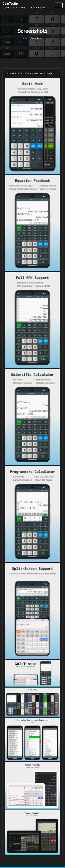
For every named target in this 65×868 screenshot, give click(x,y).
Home (25, 38)
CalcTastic (10, 4)
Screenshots (37, 38)
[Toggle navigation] (59, 5)
